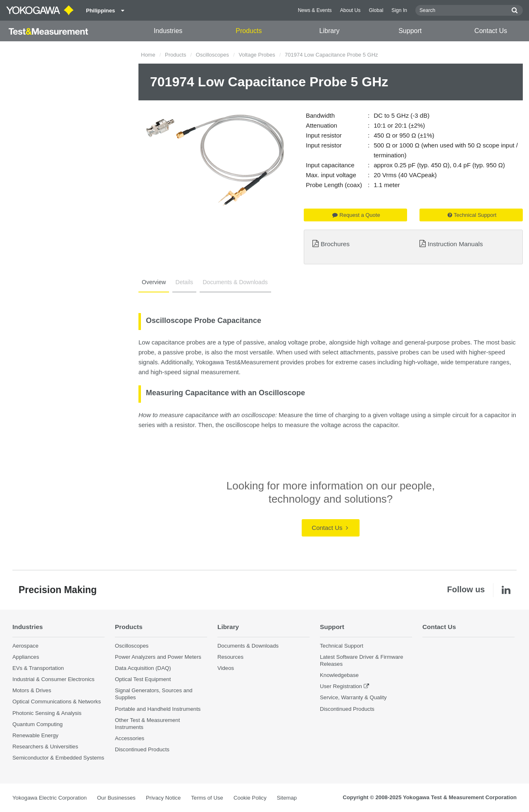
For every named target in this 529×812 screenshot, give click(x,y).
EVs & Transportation (38, 668)
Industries (168, 31)
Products (249, 31)
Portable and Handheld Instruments (158, 709)
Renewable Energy (35, 735)
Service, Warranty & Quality (353, 697)
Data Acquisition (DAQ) (143, 668)
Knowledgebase (339, 675)
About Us (350, 10)
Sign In (399, 10)
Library (330, 31)
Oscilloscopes (212, 55)
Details (185, 282)
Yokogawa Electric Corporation (50, 798)
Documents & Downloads (235, 282)
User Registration (341, 686)
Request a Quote (356, 215)
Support (410, 31)
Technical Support (472, 215)
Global (376, 10)
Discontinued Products (142, 749)
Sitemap (287, 798)
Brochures (335, 244)
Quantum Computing (38, 724)
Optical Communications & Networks (57, 702)
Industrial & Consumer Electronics (54, 679)
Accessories (130, 738)
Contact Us (491, 31)
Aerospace (25, 646)
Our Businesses (116, 798)
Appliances (26, 657)
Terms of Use (207, 798)
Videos (226, 668)
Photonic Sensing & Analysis (47, 713)
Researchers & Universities (45, 747)
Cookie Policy (250, 798)
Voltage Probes (257, 55)
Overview (154, 282)
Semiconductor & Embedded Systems (58, 758)
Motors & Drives (32, 690)
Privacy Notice (163, 798)
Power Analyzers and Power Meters (158, 657)
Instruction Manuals (455, 244)
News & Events (315, 10)
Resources (230, 657)
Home (148, 55)
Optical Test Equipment (143, 679)
